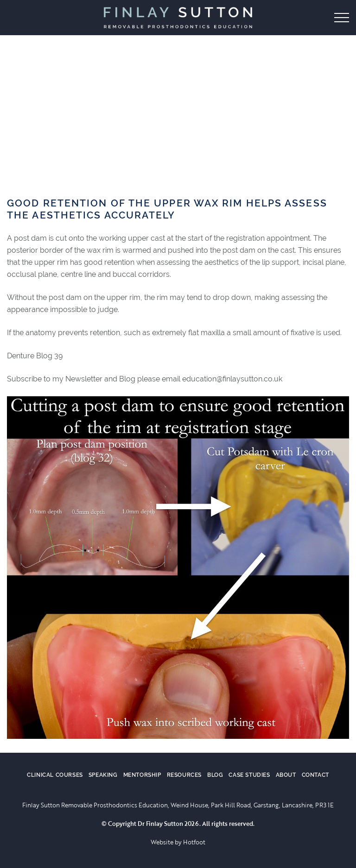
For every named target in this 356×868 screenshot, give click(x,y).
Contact (315, 775)
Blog (215, 775)
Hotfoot (194, 842)
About (286, 775)
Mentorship (142, 775)
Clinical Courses (55, 775)
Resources (184, 775)
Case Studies (249, 775)
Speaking (103, 775)
